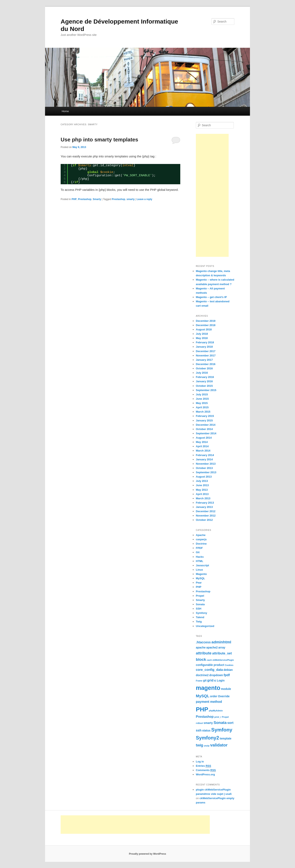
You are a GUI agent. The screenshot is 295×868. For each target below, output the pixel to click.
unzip (207, 746)
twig (199, 745)
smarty (131, 199)
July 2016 (202, 373)
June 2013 (202, 485)
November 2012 (206, 516)
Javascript (202, 565)
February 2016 (205, 377)
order (214, 696)
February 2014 (205, 455)
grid (210, 680)
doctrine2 (202, 675)
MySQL (200, 578)
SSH (199, 609)
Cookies (229, 665)
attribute (204, 653)
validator (219, 745)
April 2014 (202, 446)
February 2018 (205, 342)
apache (201, 647)
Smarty (97, 199)
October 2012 (204, 520)
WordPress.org (205, 774)
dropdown (216, 675)
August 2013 (204, 477)
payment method (209, 702)
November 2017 (206, 356)
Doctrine (201, 544)
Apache (201, 535)
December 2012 (206, 511)
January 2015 (204, 420)
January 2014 (204, 459)
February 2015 (205, 416)
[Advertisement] (212, 195)
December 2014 (206, 425)
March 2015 (203, 412)
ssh (199, 730)
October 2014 (204, 429)
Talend (200, 617)
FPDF (199, 548)
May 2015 (202, 403)
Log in (200, 762)
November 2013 (206, 464)
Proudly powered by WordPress (147, 854)
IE (215, 681)
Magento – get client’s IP (211, 297)
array (222, 647)
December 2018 (206, 325)
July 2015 (202, 394)
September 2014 (206, 433)
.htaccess (203, 642)
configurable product (210, 665)
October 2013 (204, 468)
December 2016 (206, 364)
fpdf (227, 675)
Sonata (200, 604)
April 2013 (202, 494)
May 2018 (202, 338)
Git (198, 552)
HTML (200, 561)
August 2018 (204, 329)
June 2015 (202, 399)
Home (65, 111)
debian (228, 670)
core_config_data (209, 670)
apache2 (212, 647)
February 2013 (205, 503)
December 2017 (206, 351)
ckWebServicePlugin (223, 660)
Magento (201, 574)
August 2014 (204, 438)
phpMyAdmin (216, 711)
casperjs (201, 539)
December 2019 (206, 321)
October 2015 (204, 386)
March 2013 (203, 498)
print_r (218, 717)
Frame (199, 681)
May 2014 (202, 442)
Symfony (201, 613)
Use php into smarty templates (99, 140)
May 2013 (202, 490)
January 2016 (204, 381)
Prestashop (85, 199)
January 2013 (204, 507)
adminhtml (221, 642)
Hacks (200, 557)
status (206, 730)
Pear (199, 583)
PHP (74, 199)
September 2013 (206, 472)
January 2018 (204, 347)
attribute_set (222, 653)
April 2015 (202, 407)
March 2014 (203, 451)
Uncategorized (205, 626)
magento (208, 688)
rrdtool (199, 723)
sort (230, 723)
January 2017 (204, 360)
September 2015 (206, 390)
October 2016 (204, 368)
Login (221, 680)
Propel (200, 596)
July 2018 (202, 334)
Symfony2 (207, 738)
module (226, 689)
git (205, 680)
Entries (203, 766)
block (201, 659)
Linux (199, 570)
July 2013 (202, 481)
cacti (209, 660)
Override (224, 696)
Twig (199, 622)
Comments (206, 770)
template (226, 738)
